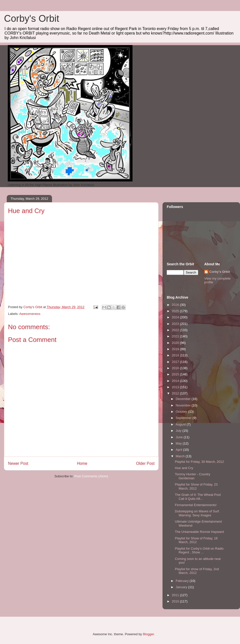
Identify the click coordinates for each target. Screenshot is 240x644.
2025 (176, 311)
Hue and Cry (184, 468)
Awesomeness (30, 314)
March (181, 456)
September (184, 418)
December (184, 399)
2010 (176, 601)
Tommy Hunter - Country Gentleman (192, 476)
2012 (176, 393)
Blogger (148, 634)
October (182, 412)
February (183, 581)
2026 (176, 305)
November (184, 405)
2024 (176, 317)
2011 (176, 595)
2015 (176, 374)
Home (82, 463)
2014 (176, 381)
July (179, 431)
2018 (176, 355)
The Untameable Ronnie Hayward (199, 532)
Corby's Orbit (32, 19)
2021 (176, 336)
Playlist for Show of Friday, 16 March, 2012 (196, 540)
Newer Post (18, 463)
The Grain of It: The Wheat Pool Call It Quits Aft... (198, 497)
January (182, 587)
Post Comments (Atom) (91, 476)
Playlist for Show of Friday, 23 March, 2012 (196, 486)
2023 (176, 324)
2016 (176, 368)
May (179, 443)
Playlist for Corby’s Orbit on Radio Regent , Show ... (199, 551)
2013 (176, 387)
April (179, 450)
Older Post (145, 463)
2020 (176, 343)
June (180, 437)
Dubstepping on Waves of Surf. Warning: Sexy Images (197, 513)
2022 (176, 330)
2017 (176, 362)
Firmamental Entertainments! (196, 505)
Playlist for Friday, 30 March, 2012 (199, 462)
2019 (176, 349)
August (181, 424)
